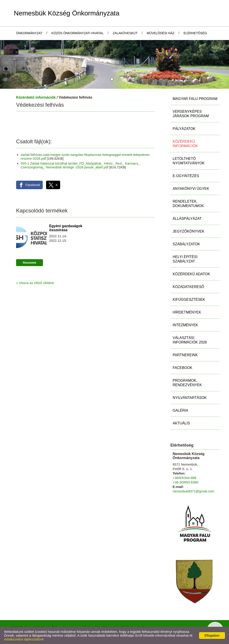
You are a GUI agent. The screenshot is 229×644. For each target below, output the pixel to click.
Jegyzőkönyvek (188, 231)
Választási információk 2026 (190, 340)
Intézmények (185, 325)
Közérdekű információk (36, 97)
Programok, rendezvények (187, 383)
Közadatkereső (188, 287)
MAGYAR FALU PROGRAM (195, 99)
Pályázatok (184, 129)
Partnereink (185, 355)
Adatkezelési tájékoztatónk (24, 639)
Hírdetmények (187, 312)
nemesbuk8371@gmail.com (193, 491)
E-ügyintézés (186, 176)
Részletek (30, 263)
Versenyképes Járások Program (191, 114)
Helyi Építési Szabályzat (185, 259)
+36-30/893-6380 (186, 482)
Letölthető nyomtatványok (189, 161)
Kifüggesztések (189, 300)
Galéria (180, 410)
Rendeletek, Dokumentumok (188, 204)
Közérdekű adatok (191, 274)
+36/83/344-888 (184, 478)
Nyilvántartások (190, 398)
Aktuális (181, 423)
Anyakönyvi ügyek (191, 189)
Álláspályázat (187, 219)
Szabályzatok (186, 244)
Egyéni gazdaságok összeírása (66, 228)
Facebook (182, 368)
